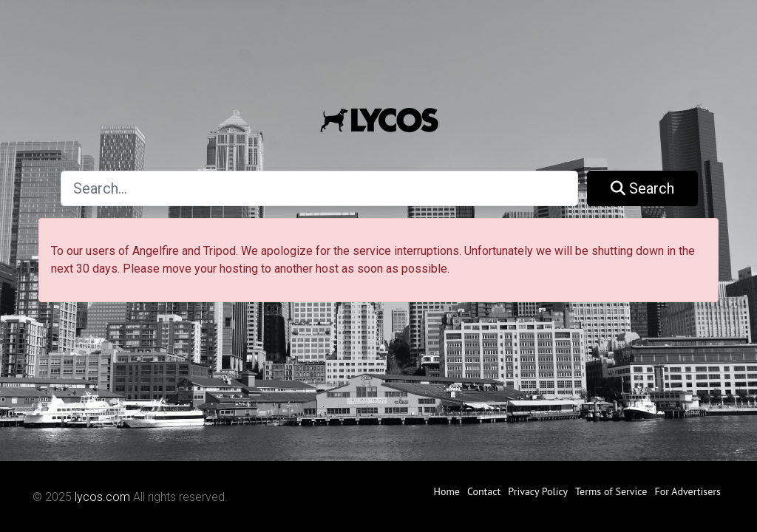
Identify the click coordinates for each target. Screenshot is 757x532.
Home (446, 491)
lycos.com (102, 497)
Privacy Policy (538, 491)
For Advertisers (688, 491)
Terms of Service (611, 491)
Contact (484, 491)
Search (642, 188)
